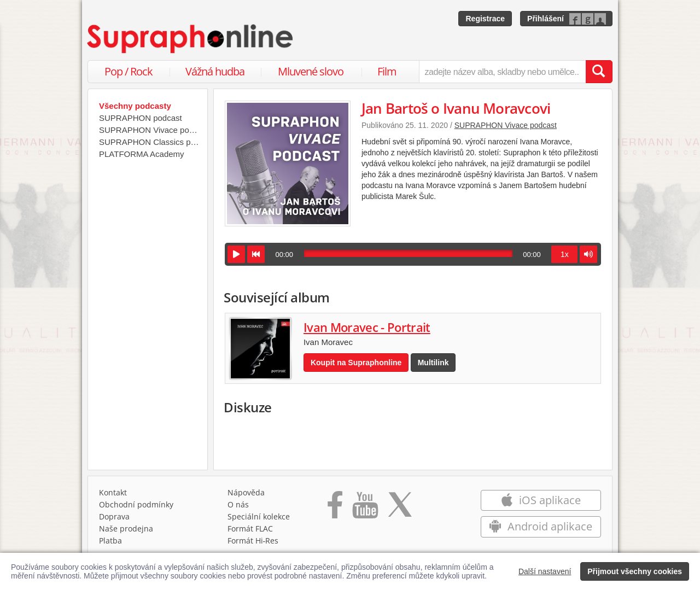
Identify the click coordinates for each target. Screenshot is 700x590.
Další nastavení (545, 571)
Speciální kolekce (259, 516)
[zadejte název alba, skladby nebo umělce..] (502, 72)
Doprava (114, 516)
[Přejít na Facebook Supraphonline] (335, 509)
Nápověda (246, 492)
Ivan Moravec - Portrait (367, 327)
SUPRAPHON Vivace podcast (506, 125)
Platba (110, 541)
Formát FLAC (250, 528)
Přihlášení (546, 19)
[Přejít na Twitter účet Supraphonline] (400, 509)
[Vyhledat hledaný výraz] (599, 72)
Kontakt (113, 492)
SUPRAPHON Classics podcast (150, 142)
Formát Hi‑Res (253, 541)
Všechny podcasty (135, 106)
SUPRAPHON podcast (141, 118)
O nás (238, 504)
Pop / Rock (129, 71)
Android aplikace (541, 526)
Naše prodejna (126, 528)
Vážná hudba (215, 71)
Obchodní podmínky (136, 504)
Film (387, 71)
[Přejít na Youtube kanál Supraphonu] (365, 509)
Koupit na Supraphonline (356, 363)
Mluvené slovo (311, 71)
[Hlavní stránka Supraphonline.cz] (191, 39)
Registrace (485, 19)
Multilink (433, 363)
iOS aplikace (541, 500)
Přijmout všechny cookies (635, 571)
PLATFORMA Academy (142, 154)
